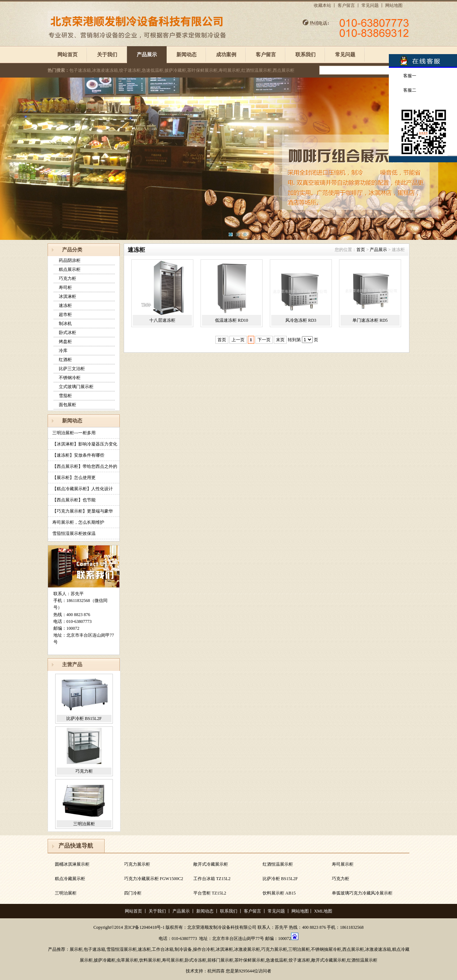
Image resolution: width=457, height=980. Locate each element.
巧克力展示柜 (137, 864)
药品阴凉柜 (70, 260)
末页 (280, 340)
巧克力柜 (67, 278)
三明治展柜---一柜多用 (74, 433)
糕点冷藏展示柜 (70, 879)
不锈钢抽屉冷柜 (326, 949)
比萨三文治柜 (72, 369)
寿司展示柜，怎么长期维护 (78, 522)
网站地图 (394, 5)
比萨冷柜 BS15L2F (84, 718)
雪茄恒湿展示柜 (122, 949)
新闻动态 (186, 55)
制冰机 (65, 324)
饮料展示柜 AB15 (279, 893)
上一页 (238, 340)
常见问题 (370, 5)
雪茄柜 (65, 396)
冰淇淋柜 (67, 296)
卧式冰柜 (67, 333)
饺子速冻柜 (299, 960)
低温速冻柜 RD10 (232, 320)
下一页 (264, 340)
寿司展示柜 (343, 864)
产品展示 (147, 55)
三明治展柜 (84, 824)
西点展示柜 (353, 949)
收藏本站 (322, 5)
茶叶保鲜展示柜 (250, 960)
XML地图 (323, 911)
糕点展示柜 (70, 269)
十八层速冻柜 (162, 320)
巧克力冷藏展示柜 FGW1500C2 (154, 879)
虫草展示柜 (127, 960)
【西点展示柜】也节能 (74, 500)
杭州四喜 (216, 971)
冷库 (63, 351)
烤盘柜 (65, 342)
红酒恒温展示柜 (278, 864)
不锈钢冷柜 (70, 378)
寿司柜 (65, 287)
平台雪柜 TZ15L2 (210, 893)
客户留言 (346, 5)
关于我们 (107, 55)
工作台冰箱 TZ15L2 (212, 879)
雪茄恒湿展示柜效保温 (74, 533)
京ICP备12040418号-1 (144, 927)
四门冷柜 (133, 893)
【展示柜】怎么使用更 (74, 478)
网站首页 (67, 55)
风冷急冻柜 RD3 (301, 320)
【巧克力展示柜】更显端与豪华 (83, 511)
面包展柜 (67, 405)
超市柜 (65, 315)
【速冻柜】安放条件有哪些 (78, 455)
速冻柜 (65, 306)
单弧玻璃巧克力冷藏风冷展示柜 (362, 893)
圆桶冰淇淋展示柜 (72, 864)
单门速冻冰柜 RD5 (370, 320)
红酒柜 (65, 360)
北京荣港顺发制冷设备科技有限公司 (222, 927)
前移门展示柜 (220, 960)
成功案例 (226, 55)
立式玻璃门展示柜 (76, 387)
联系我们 (306, 55)
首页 (361, 250)
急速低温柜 (277, 960)
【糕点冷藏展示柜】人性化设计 (83, 489)
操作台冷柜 (204, 949)
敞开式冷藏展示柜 (211, 864)
